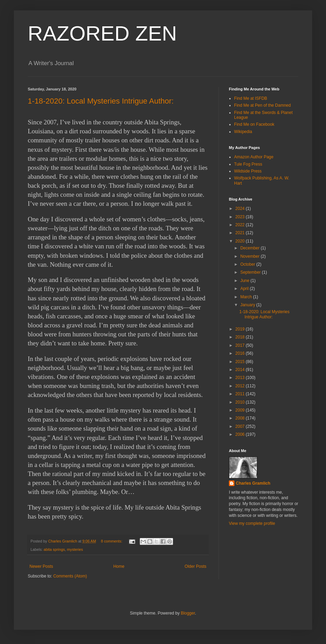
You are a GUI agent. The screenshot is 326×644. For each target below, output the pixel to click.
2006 (241, 434)
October (248, 264)
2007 (241, 426)
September (251, 272)
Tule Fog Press (248, 164)
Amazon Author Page (254, 157)
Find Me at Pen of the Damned (262, 105)
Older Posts (195, 566)
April (245, 289)
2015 (241, 362)
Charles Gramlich (253, 483)
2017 (241, 345)
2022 (241, 225)
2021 (241, 233)
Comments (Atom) (70, 576)
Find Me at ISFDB (251, 98)
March (247, 297)
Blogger (188, 613)
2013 (241, 378)
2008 (241, 418)
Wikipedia (243, 132)
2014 (241, 370)
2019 (241, 329)
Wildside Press (248, 171)
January (248, 305)
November (251, 256)
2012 (241, 386)
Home (119, 566)
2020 (241, 241)
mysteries (75, 549)
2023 (241, 217)
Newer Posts (41, 566)
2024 (241, 209)
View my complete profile (252, 523)
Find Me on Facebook (254, 124)
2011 (241, 394)
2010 (241, 402)
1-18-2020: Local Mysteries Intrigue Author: (101, 101)
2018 (241, 337)
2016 (241, 353)
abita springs (54, 549)
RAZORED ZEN (102, 33)
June (245, 281)
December (251, 248)
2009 (241, 410)
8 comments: (112, 541)
